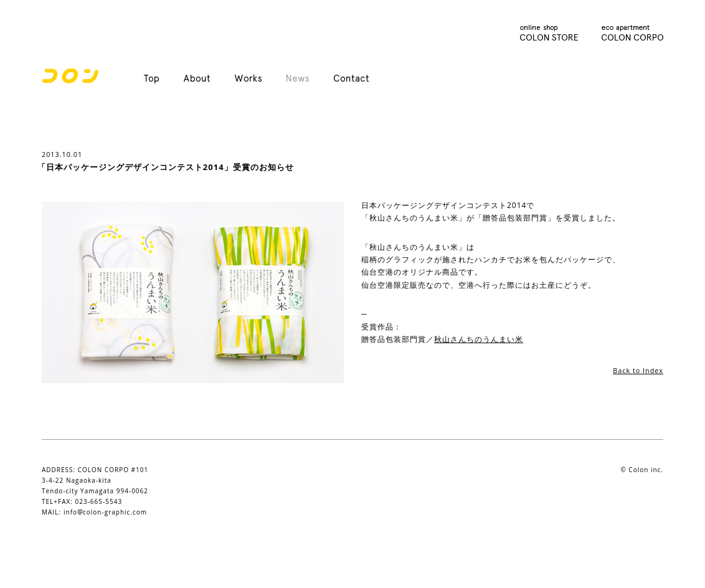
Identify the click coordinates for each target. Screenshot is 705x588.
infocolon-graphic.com (105, 512)
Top (151, 79)
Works (248, 79)
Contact (351, 79)
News (298, 79)
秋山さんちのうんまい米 (479, 339)
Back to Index (638, 370)
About (197, 79)
